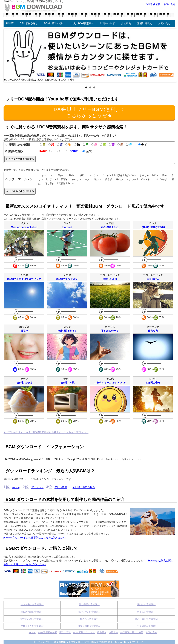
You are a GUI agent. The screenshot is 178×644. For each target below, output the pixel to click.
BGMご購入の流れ (54, 23)
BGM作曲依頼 (153, 4)
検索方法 (113, 632)
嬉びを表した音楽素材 (32, 604)
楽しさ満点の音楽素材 (32, 612)
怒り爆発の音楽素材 (89, 604)
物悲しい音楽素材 (146, 604)
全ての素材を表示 (146, 626)
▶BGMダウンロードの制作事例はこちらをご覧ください (35, 538)
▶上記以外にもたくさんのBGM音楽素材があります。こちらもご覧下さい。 (46, 432)
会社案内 (126, 23)
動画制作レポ (107, 23)
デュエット (37, 487)
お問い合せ (164, 23)
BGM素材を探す (29, 23)
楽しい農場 (61, 487)
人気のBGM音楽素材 (82, 23)
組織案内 (102, 632)
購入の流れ (65, 632)
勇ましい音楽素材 (146, 612)
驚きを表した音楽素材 (146, 619)
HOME (10, 23)
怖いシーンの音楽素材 (89, 612)
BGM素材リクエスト (84, 632)
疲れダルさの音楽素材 (32, 626)
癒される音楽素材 (89, 619)
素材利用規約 (145, 23)
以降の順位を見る (85, 487)
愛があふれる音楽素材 (32, 619)
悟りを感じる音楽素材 (89, 626)
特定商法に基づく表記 (132, 632)
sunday (16, 487)
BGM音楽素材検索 (47, 632)
